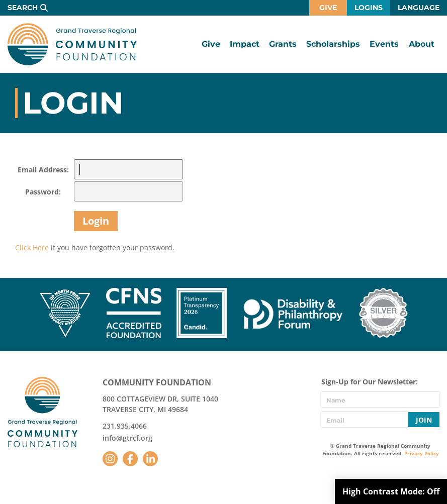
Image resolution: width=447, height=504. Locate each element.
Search (23, 8)
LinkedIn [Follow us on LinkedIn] (150, 459)
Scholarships (333, 44)
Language (419, 8)
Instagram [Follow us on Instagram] (110, 459)
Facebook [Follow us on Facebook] (130, 459)
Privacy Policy (422, 453)
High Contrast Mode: (391, 491)
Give (328, 8)
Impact (245, 44)
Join (424, 420)
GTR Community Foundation (72, 44)
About (422, 44)
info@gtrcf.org (127, 438)
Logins (369, 8)
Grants (283, 44)
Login (96, 221)
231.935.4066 (125, 426)
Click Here (32, 247)
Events (384, 44)
